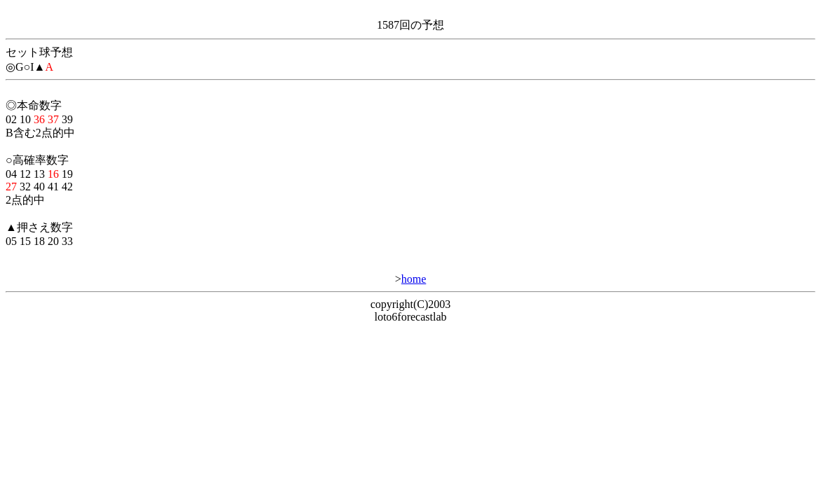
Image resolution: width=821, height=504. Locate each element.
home (414, 279)
